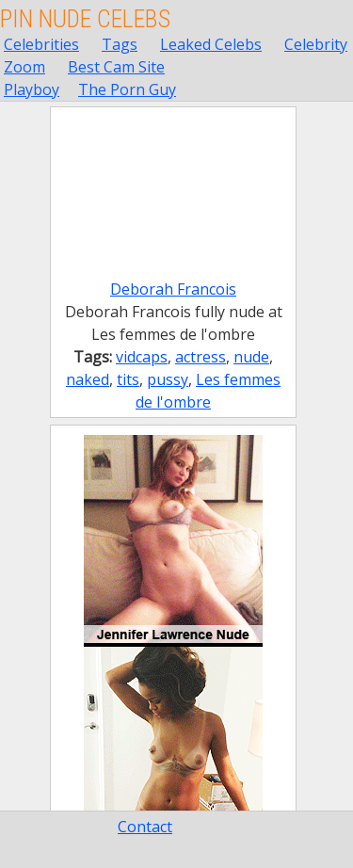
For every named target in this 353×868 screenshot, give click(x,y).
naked (88, 379)
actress (201, 357)
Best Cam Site (116, 67)
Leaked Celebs (211, 44)
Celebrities (41, 44)
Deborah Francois (173, 289)
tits (128, 379)
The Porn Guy (127, 89)
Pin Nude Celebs (85, 19)
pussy (168, 379)
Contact (145, 827)
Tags (120, 44)
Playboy (32, 89)
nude (251, 357)
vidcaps (142, 357)
